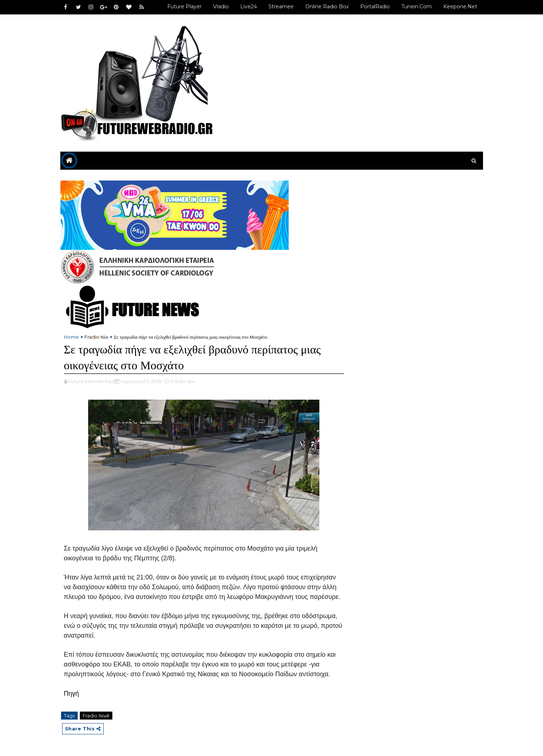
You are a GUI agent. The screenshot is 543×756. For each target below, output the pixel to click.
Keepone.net (460, 6)
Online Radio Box (327, 6)
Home (71, 337)
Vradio (221, 6)
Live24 (249, 6)
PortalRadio (375, 6)
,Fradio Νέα (182, 381)
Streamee (281, 6)
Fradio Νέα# (96, 716)
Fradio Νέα (96, 337)
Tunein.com (417, 6)
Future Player (184, 6)
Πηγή (72, 694)
